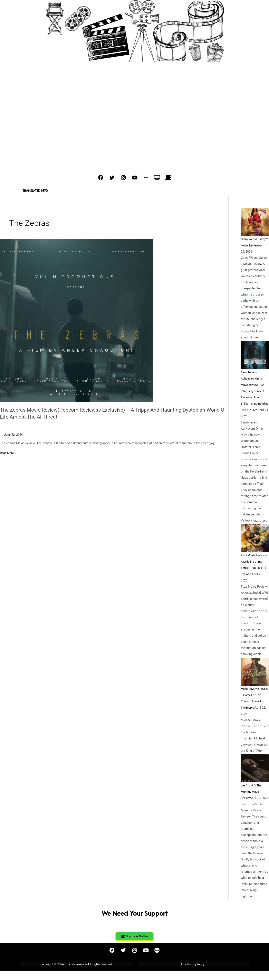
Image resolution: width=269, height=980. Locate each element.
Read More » (8, 453)
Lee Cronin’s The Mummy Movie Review (252, 795)
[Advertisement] (135, 92)
